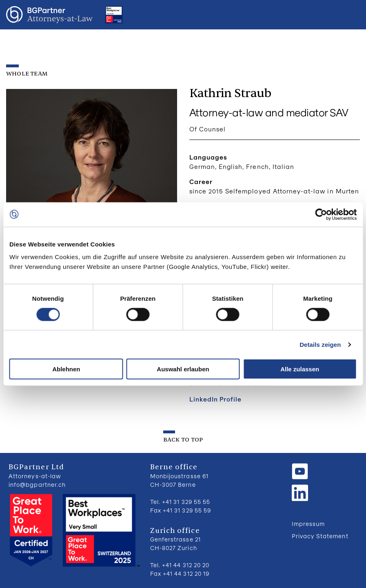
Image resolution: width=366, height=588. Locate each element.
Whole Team (27, 74)
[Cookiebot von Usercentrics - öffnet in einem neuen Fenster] (321, 214)
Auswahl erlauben (183, 369)
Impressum (308, 524)
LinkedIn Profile (216, 399)
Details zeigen (320, 344)
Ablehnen (66, 369)
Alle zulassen (300, 369)
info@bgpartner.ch (37, 485)
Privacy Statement (320, 536)
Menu (352, 15)
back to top (183, 440)
